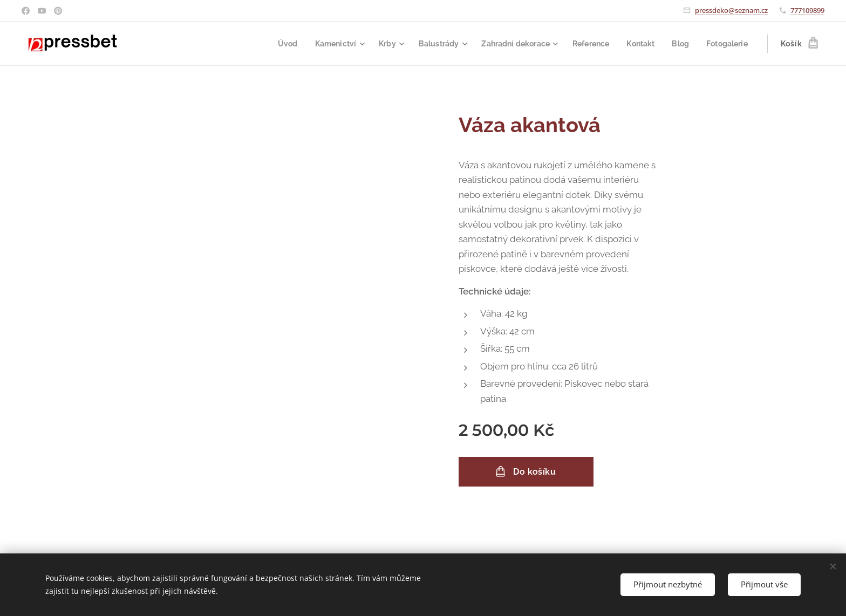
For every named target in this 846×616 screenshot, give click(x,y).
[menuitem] (269, 44)
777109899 (807, 10)
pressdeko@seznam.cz (731, 10)
